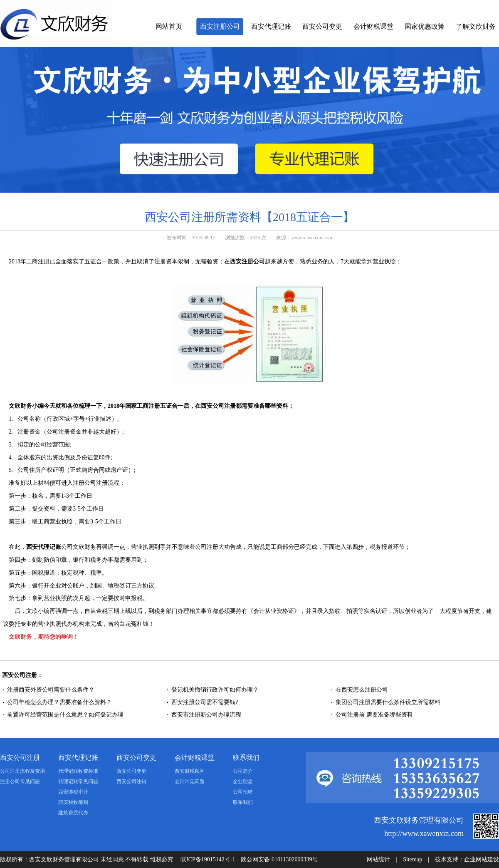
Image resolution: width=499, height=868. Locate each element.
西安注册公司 (220, 26)
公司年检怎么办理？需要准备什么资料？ (59, 702)
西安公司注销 (131, 781)
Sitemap (413, 859)
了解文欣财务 (476, 26)
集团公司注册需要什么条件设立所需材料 (388, 702)
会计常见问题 (190, 781)
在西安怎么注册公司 (362, 690)
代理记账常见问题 (78, 781)
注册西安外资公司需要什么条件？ (51, 690)
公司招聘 (243, 792)
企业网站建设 (482, 859)
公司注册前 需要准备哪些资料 (374, 715)
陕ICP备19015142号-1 (208, 859)
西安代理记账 (271, 26)
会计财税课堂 (373, 26)
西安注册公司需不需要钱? (205, 702)
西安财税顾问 (190, 771)
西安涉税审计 (73, 792)
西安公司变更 (322, 26)
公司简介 (243, 771)
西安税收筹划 (73, 802)
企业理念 (243, 781)
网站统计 (378, 859)
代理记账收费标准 (78, 771)
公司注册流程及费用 (22, 771)
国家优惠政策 (425, 26)
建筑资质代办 (73, 813)
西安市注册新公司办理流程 (206, 715)
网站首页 (169, 26)
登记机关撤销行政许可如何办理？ (215, 690)
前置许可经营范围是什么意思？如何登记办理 (65, 715)
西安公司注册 (20, 758)
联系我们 (246, 758)
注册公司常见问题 (20, 781)
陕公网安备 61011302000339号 (279, 859)
